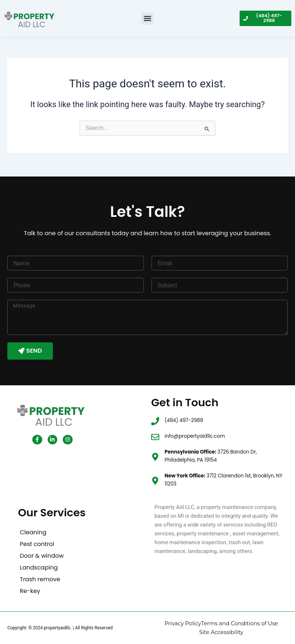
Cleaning (33, 533)
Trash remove (40, 580)
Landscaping (39, 568)
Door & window (42, 556)
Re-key (30, 592)
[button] (147, 19)
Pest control (37, 545)
